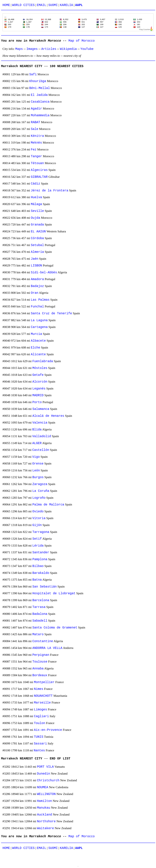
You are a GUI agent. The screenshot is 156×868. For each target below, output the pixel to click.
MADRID (38, 395)
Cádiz (35, 184)
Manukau (44, 808)
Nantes (39, 750)
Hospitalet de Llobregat (54, 593)
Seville (37, 211)
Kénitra (37, 136)
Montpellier (44, 682)
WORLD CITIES (23, 5)
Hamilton (44, 801)
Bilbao (38, 566)
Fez (34, 150)
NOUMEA (43, 787)
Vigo (36, 457)
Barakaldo (41, 573)
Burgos (38, 477)
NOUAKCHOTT (43, 696)
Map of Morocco (82, 41)
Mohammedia (40, 115)
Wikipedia (68, 49)
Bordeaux (40, 675)
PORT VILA (45, 767)
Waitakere (45, 828)
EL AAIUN (38, 232)
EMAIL (41, 5)
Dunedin (43, 774)
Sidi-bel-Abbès (44, 272)
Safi (33, 74)
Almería (37, 252)
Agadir (36, 109)
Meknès (36, 143)
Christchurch (48, 780)
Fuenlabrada (43, 361)
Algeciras (39, 170)
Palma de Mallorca (48, 505)
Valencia (40, 423)
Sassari (40, 744)
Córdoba (37, 238)
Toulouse (40, 662)
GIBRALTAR (39, 177)
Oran (34, 293)
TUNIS (39, 737)
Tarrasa (39, 607)
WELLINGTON (46, 794)
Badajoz (37, 286)
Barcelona (41, 600)
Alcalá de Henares (48, 416)
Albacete (38, 341)
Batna (37, 580)
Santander (41, 552)
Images (32, 49)
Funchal (37, 307)
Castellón (41, 450)
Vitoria (39, 518)
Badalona (40, 614)
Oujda (35, 218)
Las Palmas (40, 300)
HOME (6, 5)
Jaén (34, 259)
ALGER (37, 443)
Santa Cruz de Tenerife (51, 313)
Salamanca (41, 409)
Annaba (38, 669)
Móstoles (40, 368)
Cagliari (41, 716)
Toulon (40, 723)
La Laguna (39, 320)
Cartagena (39, 327)
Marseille (42, 703)
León (36, 471)
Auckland (45, 815)
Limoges (41, 710)
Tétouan (37, 163)
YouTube (87, 49)
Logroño (39, 498)
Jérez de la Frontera (49, 191)
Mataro (38, 634)
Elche (35, 348)
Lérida (38, 546)
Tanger (36, 156)
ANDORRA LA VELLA (47, 648)
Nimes (39, 689)
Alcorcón (40, 382)
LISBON (36, 266)
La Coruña (41, 491)
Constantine (43, 641)
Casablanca (40, 102)
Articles (49, 49)
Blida (37, 430)
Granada (37, 225)
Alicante (38, 354)
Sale (34, 129)
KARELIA (66, 5)
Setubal (37, 245)
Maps (19, 49)
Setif (37, 539)
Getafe (38, 375)
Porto (37, 402)
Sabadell (40, 621)
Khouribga (38, 81)
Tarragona (41, 532)
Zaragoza (40, 484)
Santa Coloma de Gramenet (55, 628)
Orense (38, 464)
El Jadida (39, 95)
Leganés (39, 389)
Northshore (46, 821)
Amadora (37, 279)
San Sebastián (45, 587)
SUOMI (53, 5)
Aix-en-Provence (48, 730)
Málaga (36, 204)
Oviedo (38, 511)
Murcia (36, 334)
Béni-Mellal (40, 88)
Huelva (36, 197)
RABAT (35, 122)
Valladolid (42, 436)
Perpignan (41, 655)
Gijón (37, 525)
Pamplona (40, 559)
